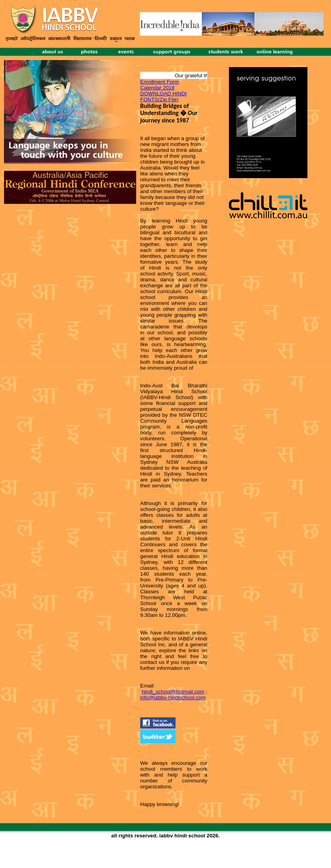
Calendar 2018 (157, 88)
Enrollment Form (160, 82)
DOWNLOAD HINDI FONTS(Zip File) (163, 97)
